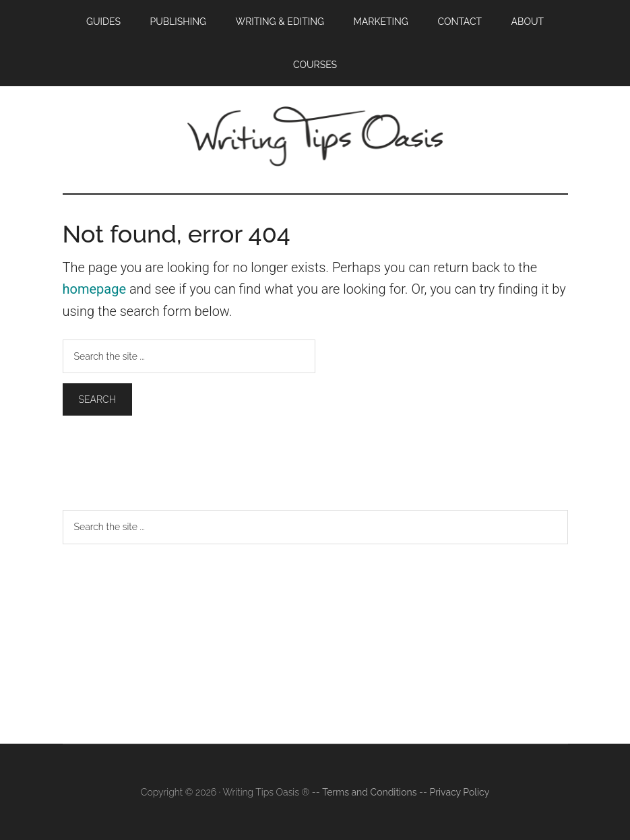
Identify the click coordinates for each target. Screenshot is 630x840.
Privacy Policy (459, 792)
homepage (95, 289)
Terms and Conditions (369, 792)
